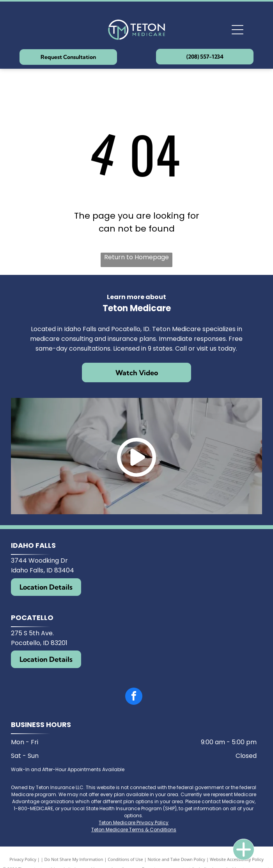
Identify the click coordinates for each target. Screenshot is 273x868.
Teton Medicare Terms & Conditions (134, 830)
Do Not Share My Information (74, 859)
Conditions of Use (125, 859)
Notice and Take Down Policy (177, 859)
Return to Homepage (136, 257)
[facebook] (134, 697)
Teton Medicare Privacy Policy (134, 823)
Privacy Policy (23, 859)
